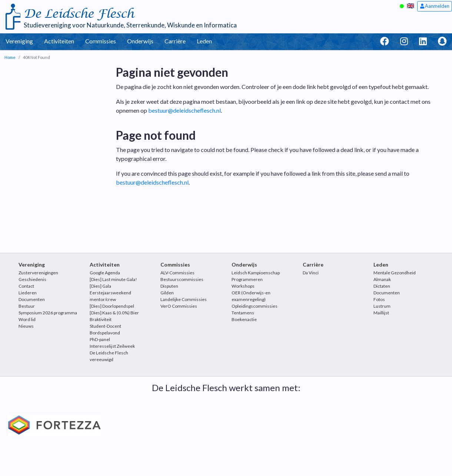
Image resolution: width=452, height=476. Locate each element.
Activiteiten (59, 41)
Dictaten (382, 286)
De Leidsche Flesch (79, 14)
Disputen (169, 286)
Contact (26, 286)
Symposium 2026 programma (48, 313)
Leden (204, 41)
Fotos (379, 299)
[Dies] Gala (100, 286)
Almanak (382, 279)
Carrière (175, 41)
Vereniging (19, 41)
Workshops (243, 286)
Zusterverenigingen (38, 273)
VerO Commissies (179, 306)
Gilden (167, 293)
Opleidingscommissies (255, 306)
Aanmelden (435, 6)
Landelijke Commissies (184, 299)
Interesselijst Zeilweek (112, 346)
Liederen (28, 293)
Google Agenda (105, 273)
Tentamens (243, 313)
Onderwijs (140, 41)
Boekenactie (244, 319)
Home (10, 57)
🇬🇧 (411, 5)
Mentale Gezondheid (395, 273)
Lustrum (382, 306)
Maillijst (381, 313)
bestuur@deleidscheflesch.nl (185, 110)
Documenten (32, 299)
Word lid (27, 319)
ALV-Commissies (177, 273)
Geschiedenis (32, 279)
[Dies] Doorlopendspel (112, 306)
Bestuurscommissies (182, 279)
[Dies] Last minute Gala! (113, 279)
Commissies (101, 41)
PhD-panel (100, 339)
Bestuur (27, 306)
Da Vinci (311, 273)
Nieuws (26, 326)
